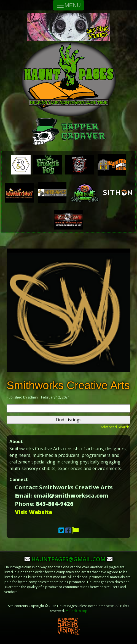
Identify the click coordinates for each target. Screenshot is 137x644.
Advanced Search (115, 427)
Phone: (25, 504)
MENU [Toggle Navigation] (68, 5)
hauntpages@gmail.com (68, 559)
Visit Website (33, 512)
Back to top (76, 611)
